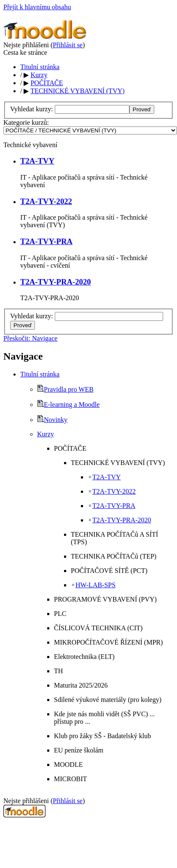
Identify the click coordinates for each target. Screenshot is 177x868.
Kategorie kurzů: (26, 122)
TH (58, 671)
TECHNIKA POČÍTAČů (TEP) (114, 556)
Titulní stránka (40, 67)
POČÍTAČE (47, 83)
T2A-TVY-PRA (46, 241)
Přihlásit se (68, 45)
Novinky (52, 420)
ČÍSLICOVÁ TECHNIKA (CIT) (98, 628)
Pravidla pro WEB (65, 389)
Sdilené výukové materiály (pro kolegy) (108, 700)
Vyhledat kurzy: (32, 109)
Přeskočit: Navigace (30, 338)
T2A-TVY (37, 161)
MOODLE (68, 765)
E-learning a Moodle (68, 404)
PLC (60, 614)
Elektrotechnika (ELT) (84, 657)
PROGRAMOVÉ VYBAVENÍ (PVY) (105, 599)
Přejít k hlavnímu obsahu (37, 7)
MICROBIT (70, 779)
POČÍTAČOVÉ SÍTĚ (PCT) (109, 571)
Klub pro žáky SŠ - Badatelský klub (102, 736)
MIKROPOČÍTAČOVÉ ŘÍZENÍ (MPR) (108, 642)
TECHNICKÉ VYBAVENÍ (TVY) (77, 91)
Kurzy (39, 75)
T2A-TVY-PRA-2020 (56, 282)
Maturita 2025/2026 (81, 685)
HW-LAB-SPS (93, 585)
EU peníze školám (79, 750)
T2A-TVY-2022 (46, 201)
